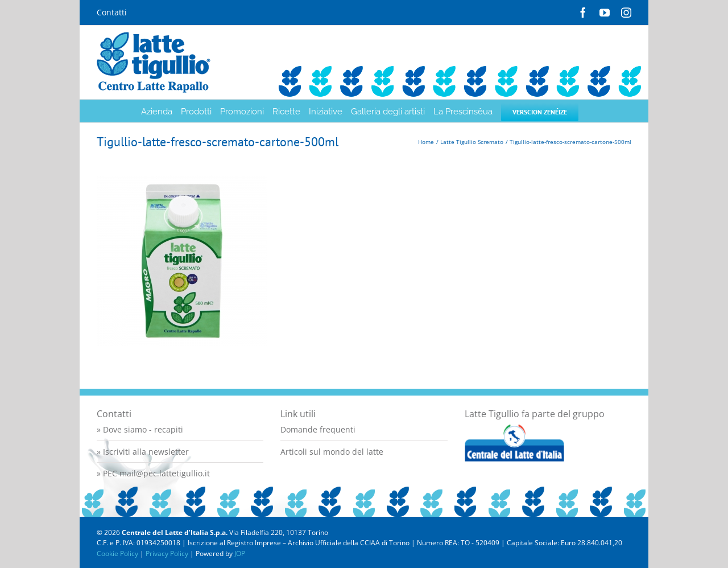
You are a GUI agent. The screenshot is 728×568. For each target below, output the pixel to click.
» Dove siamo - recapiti (140, 429)
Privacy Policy (167, 553)
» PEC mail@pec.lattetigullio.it (153, 473)
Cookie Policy (117, 553)
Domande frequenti (318, 429)
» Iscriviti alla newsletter (143, 452)
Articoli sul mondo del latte (332, 452)
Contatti (112, 12)
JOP (240, 553)
